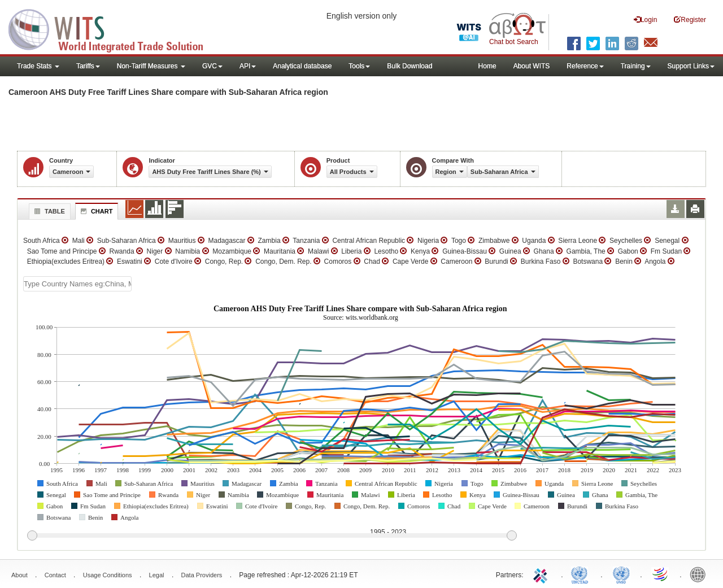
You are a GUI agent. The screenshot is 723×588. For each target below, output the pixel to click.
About (19, 575)
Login (645, 19)
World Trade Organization (661, 574)
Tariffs (88, 66)
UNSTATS (621, 574)
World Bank (700, 574)
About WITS (532, 66)
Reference (585, 66)
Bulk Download (410, 66)
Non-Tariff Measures (151, 66)
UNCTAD (582, 574)
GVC (212, 66)
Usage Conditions (108, 575)
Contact (55, 575)
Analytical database (302, 66)
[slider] (272, 536)
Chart (95, 211)
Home (487, 66)
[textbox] (77, 284)
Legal (157, 575)
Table (48, 211)
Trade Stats (38, 66)
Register (690, 19)
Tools (359, 66)
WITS (113, 28)
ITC (542, 574)
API (248, 66)
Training (636, 66)
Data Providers (202, 575)
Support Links (691, 66)
